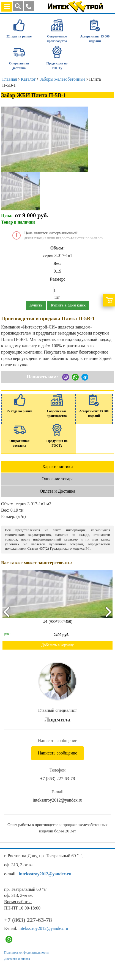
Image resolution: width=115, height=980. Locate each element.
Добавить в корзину (57, 645)
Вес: (57, 263)
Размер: (57, 279)
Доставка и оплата (17, 959)
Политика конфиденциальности (26, 952)
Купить (36, 305)
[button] (29, 6)
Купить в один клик (68, 305)
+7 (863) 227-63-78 (57, 779)
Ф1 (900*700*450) (57, 622)
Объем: (58, 248)
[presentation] (6, 612)
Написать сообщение (58, 753)
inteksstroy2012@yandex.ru (57, 800)
